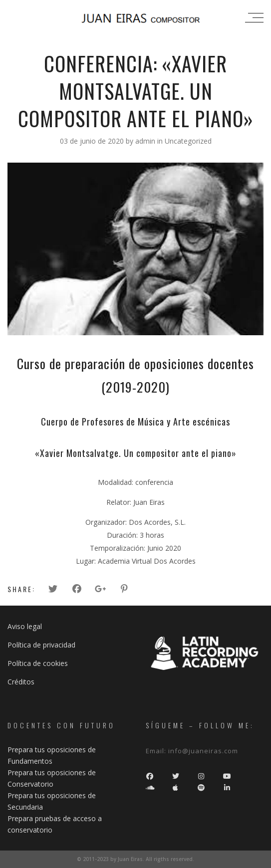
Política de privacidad (41, 645)
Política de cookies (38, 663)
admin (146, 141)
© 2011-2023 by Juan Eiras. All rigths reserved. (135, 859)
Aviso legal (25, 626)
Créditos (21, 682)
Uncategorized (188, 141)
